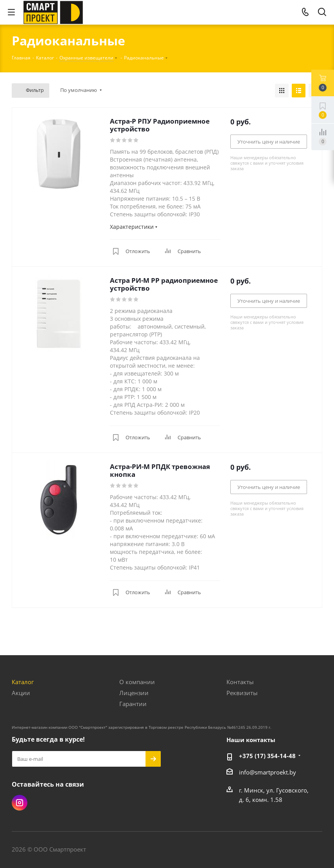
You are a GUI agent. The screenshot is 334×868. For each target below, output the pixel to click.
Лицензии (134, 693)
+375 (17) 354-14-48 (267, 756)
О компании (137, 682)
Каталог (23, 682)
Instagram (20, 803)
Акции (21, 693)
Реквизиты (242, 693)
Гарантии (133, 704)
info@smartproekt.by (268, 772)
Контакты (240, 682)
